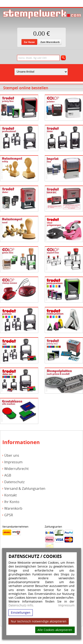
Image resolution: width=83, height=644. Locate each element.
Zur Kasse (29, 42)
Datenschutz (14, 482)
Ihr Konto (12, 502)
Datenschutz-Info (21, 605)
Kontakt (11, 495)
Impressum (66, 605)
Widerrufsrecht (16, 469)
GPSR (9, 515)
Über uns (12, 455)
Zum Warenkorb (50, 42)
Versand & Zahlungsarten (25, 489)
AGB (8, 475)
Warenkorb (13, 508)
